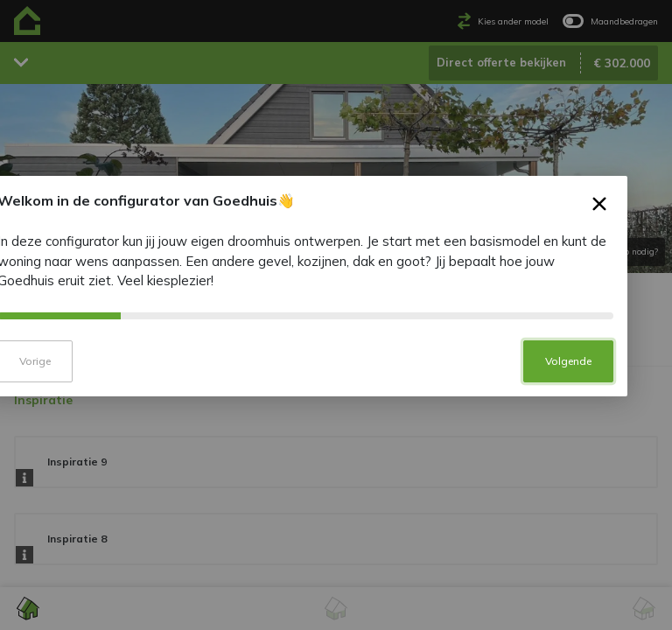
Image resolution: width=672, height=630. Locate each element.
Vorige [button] (66, 401)
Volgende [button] (599, 401)
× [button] (630, 248)
